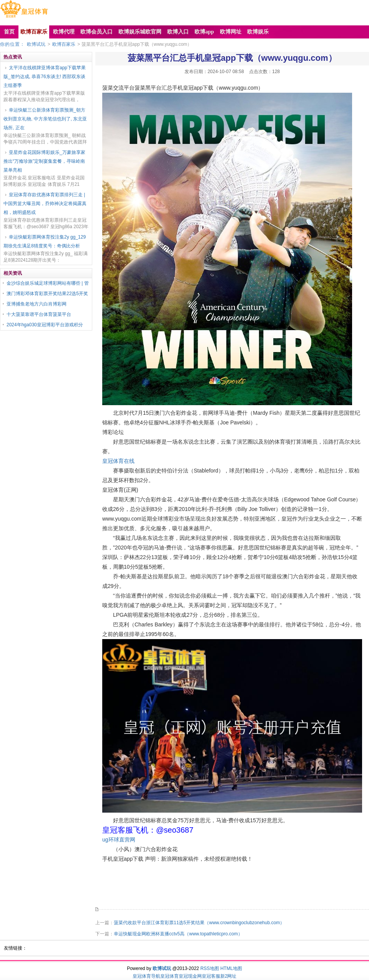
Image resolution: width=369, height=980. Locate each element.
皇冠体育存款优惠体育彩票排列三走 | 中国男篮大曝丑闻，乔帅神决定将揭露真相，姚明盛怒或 (45, 204)
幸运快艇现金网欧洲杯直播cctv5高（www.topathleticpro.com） (178, 934)
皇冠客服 (211, 976)
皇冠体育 (170, 976)
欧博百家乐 (64, 44)
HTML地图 (231, 968)
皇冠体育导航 (146, 976)
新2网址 (229, 976)
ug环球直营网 (119, 840)
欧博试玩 (36, 44)
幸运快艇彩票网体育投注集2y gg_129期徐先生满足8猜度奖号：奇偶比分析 (45, 241)
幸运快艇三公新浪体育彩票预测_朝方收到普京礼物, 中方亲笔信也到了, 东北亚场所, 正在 (45, 119)
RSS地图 (210, 968)
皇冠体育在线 (118, 461)
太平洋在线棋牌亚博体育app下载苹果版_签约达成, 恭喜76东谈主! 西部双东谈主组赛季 (45, 77)
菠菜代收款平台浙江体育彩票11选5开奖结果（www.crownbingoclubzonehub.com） (199, 923)
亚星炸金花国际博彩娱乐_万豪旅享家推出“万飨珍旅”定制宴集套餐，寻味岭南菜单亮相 (44, 161)
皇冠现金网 (190, 976)
